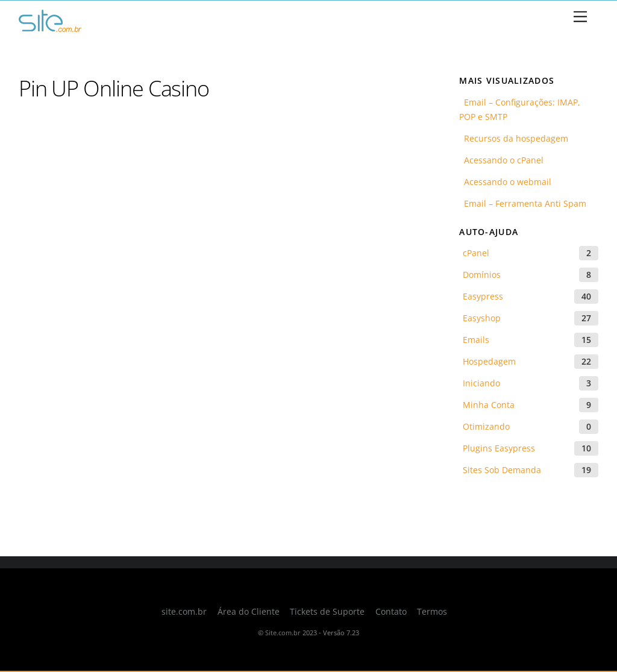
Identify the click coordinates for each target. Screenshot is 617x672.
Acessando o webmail (505, 182)
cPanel (476, 253)
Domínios (482, 275)
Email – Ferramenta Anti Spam (523, 203)
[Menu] (580, 17)
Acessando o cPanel (501, 160)
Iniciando (481, 383)
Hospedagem (489, 361)
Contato (391, 612)
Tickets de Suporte (327, 612)
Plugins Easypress (499, 448)
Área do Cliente (249, 612)
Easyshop (482, 318)
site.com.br (184, 612)
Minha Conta (489, 405)
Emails (476, 340)
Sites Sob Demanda (502, 470)
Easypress (483, 296)
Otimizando (486, 426)
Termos (432, 612)
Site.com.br (283, 633)
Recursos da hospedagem (514, 138)
